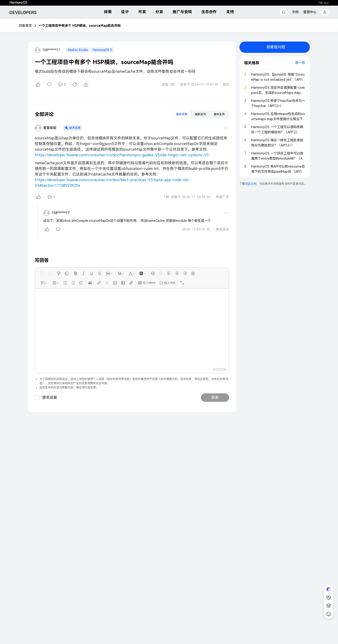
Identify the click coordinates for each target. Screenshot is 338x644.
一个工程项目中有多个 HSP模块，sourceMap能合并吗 (80, 26)
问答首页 (25, 26)
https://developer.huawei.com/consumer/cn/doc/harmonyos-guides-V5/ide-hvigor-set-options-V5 (122, 155)
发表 (215, 397)
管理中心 (310, 12)
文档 (295, 12)
